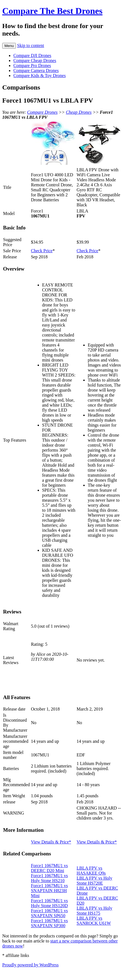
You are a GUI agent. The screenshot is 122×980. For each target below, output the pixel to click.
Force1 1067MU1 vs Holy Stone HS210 (49, 878)
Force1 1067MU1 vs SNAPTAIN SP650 (49, 913)
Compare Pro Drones (32, 65)
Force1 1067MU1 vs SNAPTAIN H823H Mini (49, 891)
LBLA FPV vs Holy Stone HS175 (94, 911)
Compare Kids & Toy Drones (40, 76)
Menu (9, 46)
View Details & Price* (51, 842)
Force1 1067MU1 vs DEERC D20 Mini (49, 868)
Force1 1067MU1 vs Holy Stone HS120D (49, 903)
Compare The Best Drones (52, 11)
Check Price (42, 251)
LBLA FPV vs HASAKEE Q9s (91, 871)
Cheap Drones (79, 112)
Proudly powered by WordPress (30, 965)
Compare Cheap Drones (35, 60)
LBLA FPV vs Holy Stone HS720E (94, 881)
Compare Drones (42, 112)
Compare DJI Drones (32, 55)
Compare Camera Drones (36, 70)
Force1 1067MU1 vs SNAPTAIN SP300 (49, 923)
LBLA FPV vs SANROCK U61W (94, 921)
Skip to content (30, 45)
